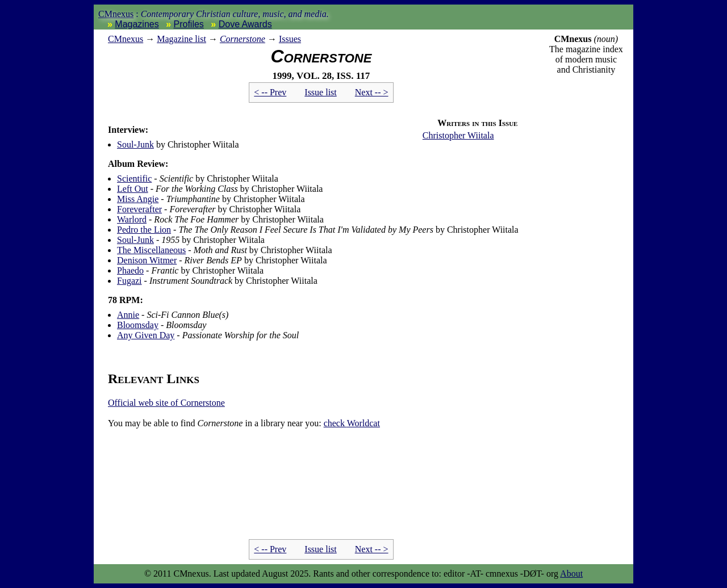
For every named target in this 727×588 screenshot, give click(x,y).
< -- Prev (270, 92)
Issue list (320, 92)
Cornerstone (243, 39)
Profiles (189, 24)
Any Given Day (146, 335)
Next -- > (372, 92)
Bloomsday (138, 325)
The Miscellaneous (151, 250)
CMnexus (116, 14)
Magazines (137, 24)
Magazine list (181, 39)
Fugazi (129, 281)
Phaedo (130, 270)
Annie (128, 315)
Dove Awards (245, 24)
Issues (290, 39)
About (571, 574)
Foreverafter (139, 209)
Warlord (132, 219)
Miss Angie (138, 199)
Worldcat (352, 423)
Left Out (133, 189)
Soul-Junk (135, 144)
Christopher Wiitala (458, 135)
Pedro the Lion (144, 230)
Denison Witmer (147, 260)
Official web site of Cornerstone (166, 403)
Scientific (134, 178)
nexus (126, 39)
